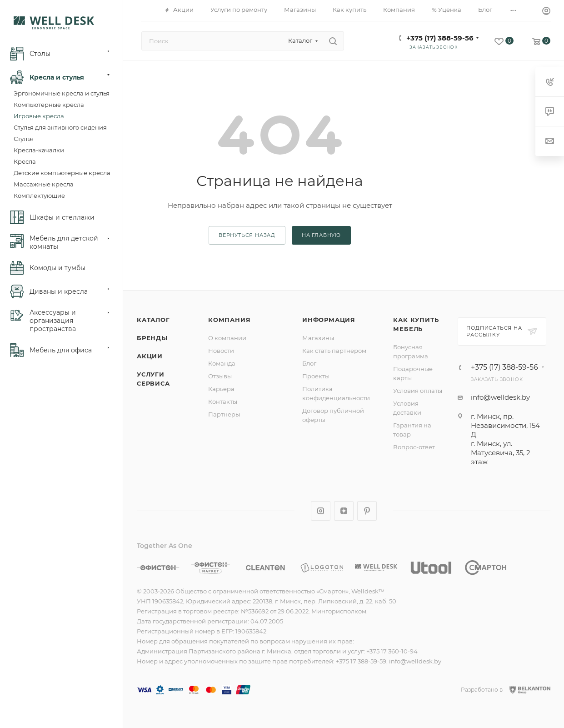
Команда (222, 363)
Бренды (152, 338)
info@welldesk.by (500, 397)
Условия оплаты (418, 391)
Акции (150, 356)
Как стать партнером (334, 351)
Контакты (223, 402)
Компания (229, 320)
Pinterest (367, 511)
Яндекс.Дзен (344, 511)
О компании (227, 338)
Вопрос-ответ (414, 447)
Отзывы (220, 376)
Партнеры (224, 414)
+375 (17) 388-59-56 (440, 38)
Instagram (321, 511)
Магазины (318, 338)
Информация (329, 320)
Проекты (316, 376)
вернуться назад (247, 235)
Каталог (153, 320)
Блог (309, 363)
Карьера (221, 389)
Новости (221, 351)
